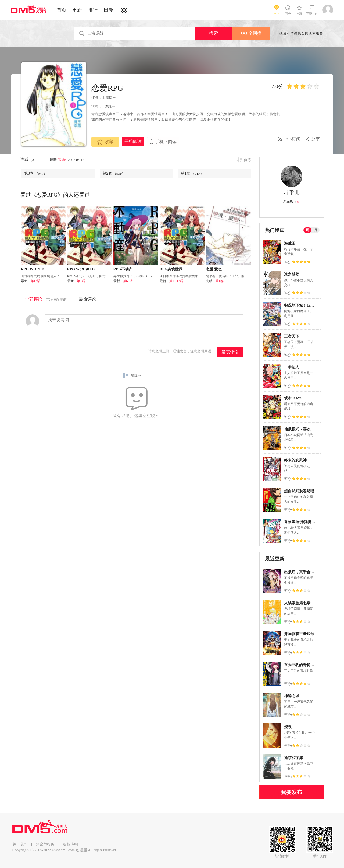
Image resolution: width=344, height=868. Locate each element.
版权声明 (70, 844)
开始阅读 (133, 141)
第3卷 (62, 160)
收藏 (105, 142)
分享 (316, 139)
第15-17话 (176, 281)
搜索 (214, 33)
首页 (62, 10)
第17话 (35, 281)
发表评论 (230, 352)
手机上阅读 (166, 142)
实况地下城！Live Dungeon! (307, 305)
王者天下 (292, 336)
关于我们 (20, 844)
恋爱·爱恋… (216, 269)
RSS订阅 (292, 139)
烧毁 (288, 727)
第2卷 (114, 173)
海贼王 (290, 243)
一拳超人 (292, 367)
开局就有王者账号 (299, 634)
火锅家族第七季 (297, 603)
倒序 (248, 160)
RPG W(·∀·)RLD (81, 269)
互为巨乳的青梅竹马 (301, 665)
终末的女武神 (295, 460)
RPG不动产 (123, 269)
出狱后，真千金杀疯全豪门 (307, 572)
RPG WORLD (33, 269)
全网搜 (251, 33)
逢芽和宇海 (293, 758)
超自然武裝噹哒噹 (299, 491)
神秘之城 (292, 696)
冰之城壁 (292, 274)
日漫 (108, 10)
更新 (77, 10)
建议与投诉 (45, 844)
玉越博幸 (109, 97)
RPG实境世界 (171, 269)
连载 (29, 159)
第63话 (128, 281)
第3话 (81, 281)
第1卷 (192, 173)
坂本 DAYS (293, 398)
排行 (93, 10)
